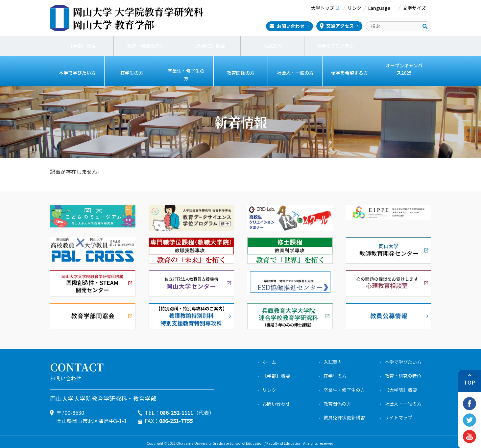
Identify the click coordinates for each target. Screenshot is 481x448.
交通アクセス (340, 26)
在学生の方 (132, 73)
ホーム (269, 359)
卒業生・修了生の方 (186, 73)
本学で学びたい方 (77, 73)
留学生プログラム (336, 46)
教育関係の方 (241, 73)
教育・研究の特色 (145, 46)
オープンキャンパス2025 (404, 69)
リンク (269, 387)
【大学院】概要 (209, 46)
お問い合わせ (291, 26)
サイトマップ (398, 415)
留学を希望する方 (349, 73)
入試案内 (273, 46)
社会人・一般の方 (295, 73)
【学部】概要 (82, 46)
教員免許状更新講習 (344, 415)
